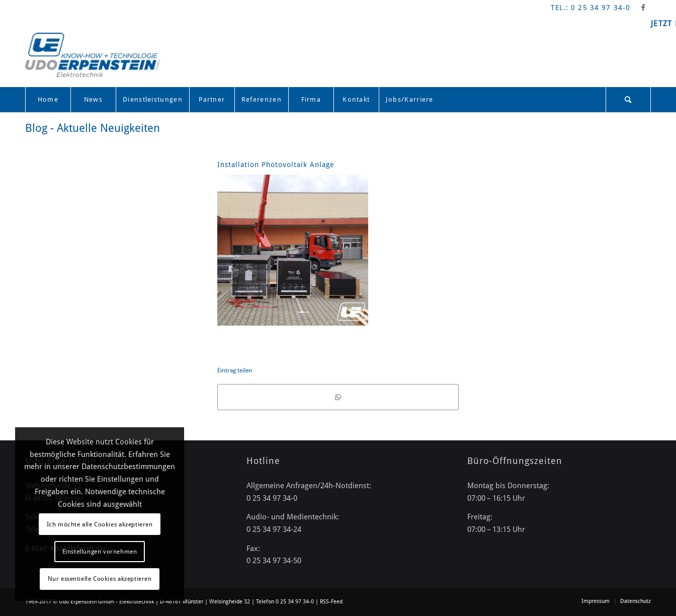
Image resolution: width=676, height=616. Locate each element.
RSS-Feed (331, 602)
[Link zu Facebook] (643, 8)
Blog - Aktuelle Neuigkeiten (93, 128)
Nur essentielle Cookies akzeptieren (100, 579)
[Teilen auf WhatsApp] (338, 397)
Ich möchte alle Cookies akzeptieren (100, 524)
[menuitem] (48, 100)
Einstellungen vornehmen (100, 552)
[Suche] (628, 100)
